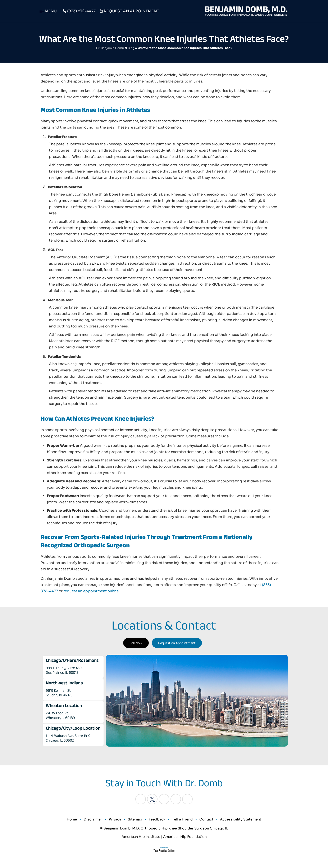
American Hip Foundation (185, 840)
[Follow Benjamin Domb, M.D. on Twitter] (152, 799)
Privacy (117, 821)
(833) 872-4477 (81, 11)
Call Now (136, 643)
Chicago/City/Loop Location (73, 728)
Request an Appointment (177, 643)
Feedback (156, 821)
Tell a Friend (180, 821)
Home (77, 821)
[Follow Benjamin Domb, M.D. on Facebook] (141, 799)
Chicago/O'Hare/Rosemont (72, 660)
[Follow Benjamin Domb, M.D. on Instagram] (176, 799)
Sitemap (136, 821)
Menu (51, 11)
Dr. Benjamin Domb (110, 48)
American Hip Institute (141, 840)
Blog (131, 48)
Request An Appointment (131, 11)
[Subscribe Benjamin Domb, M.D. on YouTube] (187, 799)
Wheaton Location (64, 705)
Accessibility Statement (236, 821)
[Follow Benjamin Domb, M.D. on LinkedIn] (164, 799)
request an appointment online (91, 591)
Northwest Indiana (64, 683)
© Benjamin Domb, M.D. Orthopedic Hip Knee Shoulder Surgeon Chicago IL (164, 831)
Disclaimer (97, 821)
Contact (203, 821)
